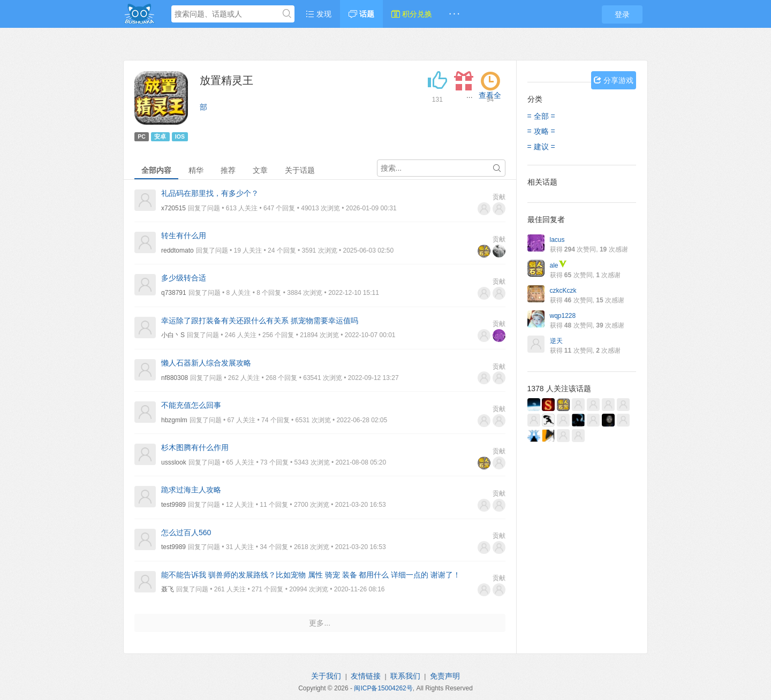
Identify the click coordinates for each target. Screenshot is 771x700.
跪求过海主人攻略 (191, 490)
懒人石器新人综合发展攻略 (206, 363)
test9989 (173, 505)
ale (558, 265)
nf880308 (175, 378)
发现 (319, 14)
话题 (361, 14)
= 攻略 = (541, 131)
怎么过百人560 (186, 532)
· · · (454, 14)
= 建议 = (541, 147)
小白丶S (173, 335)
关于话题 (300, 170)
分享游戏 (614, 80)
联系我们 (405, 676)
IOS (180, 136)
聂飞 (168, 589)
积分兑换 (412, 14)
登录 (622, 14)
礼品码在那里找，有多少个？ (210, 193)
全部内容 (156, 170)
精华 (196, 170)
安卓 (160, 136)
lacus (557, 240)
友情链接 (366, 676)
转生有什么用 (184, 235)
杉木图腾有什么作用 (195, 447)
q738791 (174, 293)
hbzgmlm (174, 420)
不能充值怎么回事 (191, 405)
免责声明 (445, 676)
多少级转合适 (184, 278)
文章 (260, 170)
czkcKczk (563, 291)
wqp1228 (563, 316)
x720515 (173, 208)
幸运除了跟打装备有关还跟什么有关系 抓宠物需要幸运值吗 (260, 321)
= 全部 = (541, 116)
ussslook (174, 462)
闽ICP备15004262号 (383, 688)
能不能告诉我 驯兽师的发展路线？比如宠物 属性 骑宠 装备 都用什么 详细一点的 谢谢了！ (311, 575)
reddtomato (177, 250)
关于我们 (326, 676)
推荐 (228, 170)
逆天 (556, 341)
